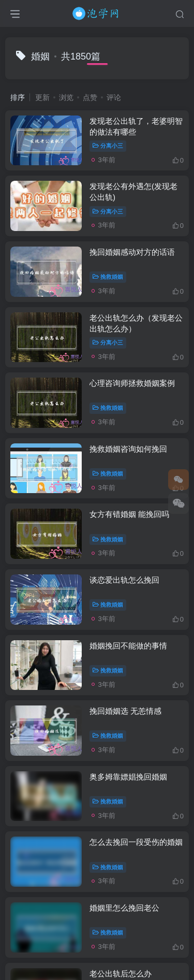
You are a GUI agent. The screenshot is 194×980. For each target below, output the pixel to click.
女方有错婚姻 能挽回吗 (129, 514)
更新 (42, 97)
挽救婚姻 (108, 277)
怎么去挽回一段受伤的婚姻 (136, 842)
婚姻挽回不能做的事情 (128, 646)
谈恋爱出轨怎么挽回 (124, 580)
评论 (114, 97)
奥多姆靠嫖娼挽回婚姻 (128, 777)
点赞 (90, 97)
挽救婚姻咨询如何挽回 (128, 449)
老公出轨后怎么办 (121, 974)
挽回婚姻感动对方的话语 (132, 252)
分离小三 (108, 146)
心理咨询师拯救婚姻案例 (132, 383)
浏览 (66, 97)
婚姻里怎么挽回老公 (124, 908)
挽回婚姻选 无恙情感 (125, 711)
